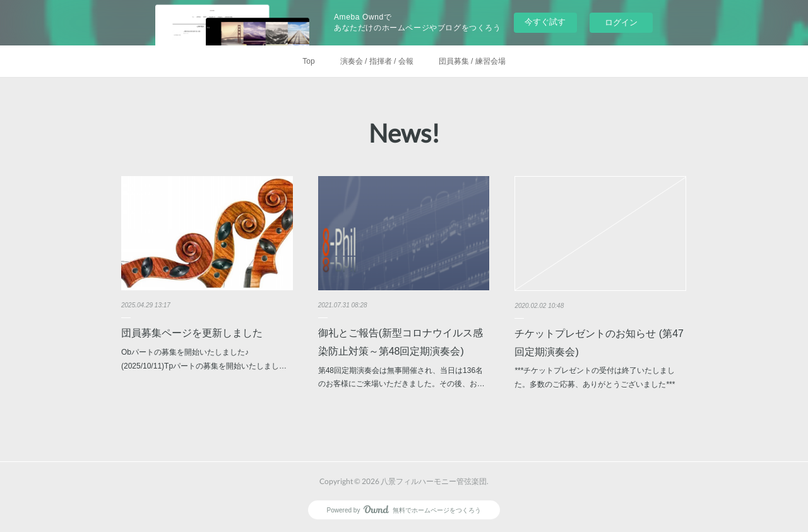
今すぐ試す (545, 22)
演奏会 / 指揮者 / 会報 (377, 61)
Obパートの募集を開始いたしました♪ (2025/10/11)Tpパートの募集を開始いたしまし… (204, 359)
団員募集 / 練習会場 (472, 61)
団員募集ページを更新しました (192, 333)
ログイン (621, 22)
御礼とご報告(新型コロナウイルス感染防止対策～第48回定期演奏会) (401, 342)
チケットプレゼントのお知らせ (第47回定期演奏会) (599, 343)
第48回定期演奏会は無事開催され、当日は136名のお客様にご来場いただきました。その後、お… (401, 377)
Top (308, 61)
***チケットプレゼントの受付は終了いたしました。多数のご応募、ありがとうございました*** (595, 377)
